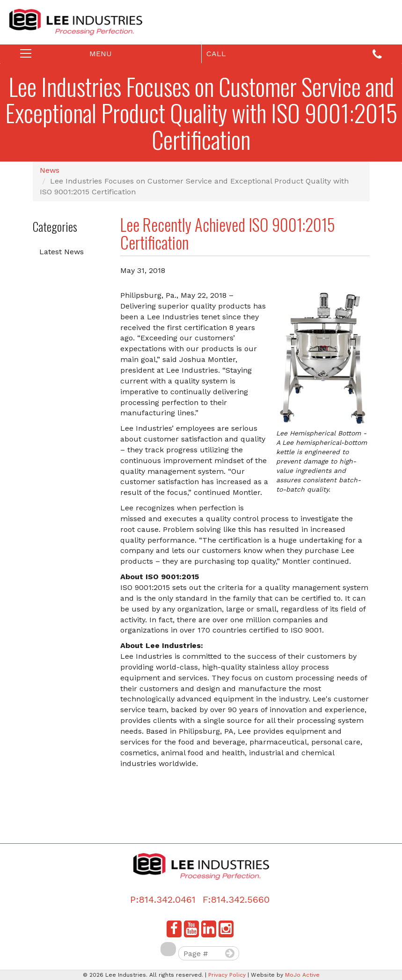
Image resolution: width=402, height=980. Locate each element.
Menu (77, 56)
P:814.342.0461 (163, 899)
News (50, 170)
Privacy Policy (227, 975)
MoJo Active (302, 975)
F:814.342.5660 (236, 899)
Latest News (62, 252)
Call (294, 55)
